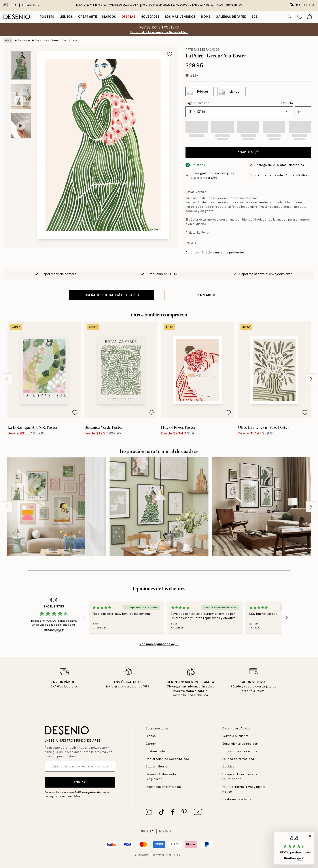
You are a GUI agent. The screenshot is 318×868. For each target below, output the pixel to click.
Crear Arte (88, 17)
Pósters (47, 17)
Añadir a (248, 152)
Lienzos (66, 17)
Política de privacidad (88, 792)
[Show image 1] (21, 66)
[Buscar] (290, 17)
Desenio (172, 855)
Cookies (228, 766)
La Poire (24, 40)
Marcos (109, 17)
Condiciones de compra (240, 751)
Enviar (80, 782)
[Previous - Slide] (7, 379)
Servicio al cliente (236, 736)
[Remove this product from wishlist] (170, 54)
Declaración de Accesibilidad (168, 759)
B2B (255, 17)
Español (31, 5)
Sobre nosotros (157, 728)
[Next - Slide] (311, 379)
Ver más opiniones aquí (159, 644)
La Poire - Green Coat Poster (57, 40)
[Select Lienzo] (231, 92)
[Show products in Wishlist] (300, 17)
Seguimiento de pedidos (240, 744)
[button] (303, 112)
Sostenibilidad (156, 751)
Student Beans (157, 766)
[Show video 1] (21, 126)
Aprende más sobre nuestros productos (215, 252)
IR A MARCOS (207, 295)
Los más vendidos (180, 17)
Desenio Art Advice (237, 728)
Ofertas (129, 17)
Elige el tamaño (198, 103)
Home (206, 17)
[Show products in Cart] (310, 17)
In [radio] (291, 103)
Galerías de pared (231, 17)
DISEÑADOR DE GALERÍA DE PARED (111, 295)
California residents (237, 799)
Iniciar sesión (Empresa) (164, 787)
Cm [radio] (284, 103)
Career (151, 744)
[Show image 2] (21, 96)
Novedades (150, 17)
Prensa (151, 736)
